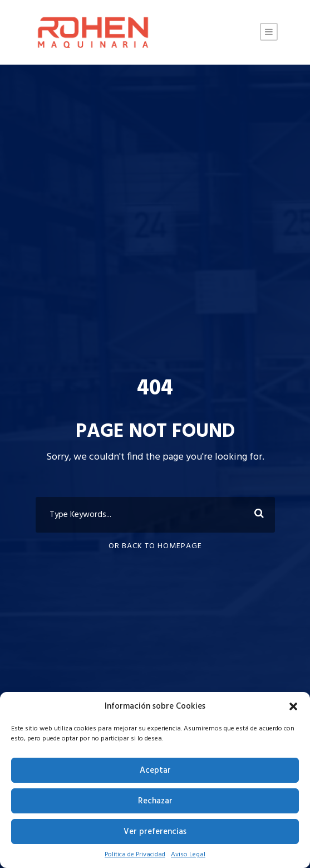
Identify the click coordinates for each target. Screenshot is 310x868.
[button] (293, 706)
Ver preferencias (155, 832)
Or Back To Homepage (155, 546)
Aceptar (155, 771)
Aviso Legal (188, 855)
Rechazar (155, 801)
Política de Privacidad (135, 855)
